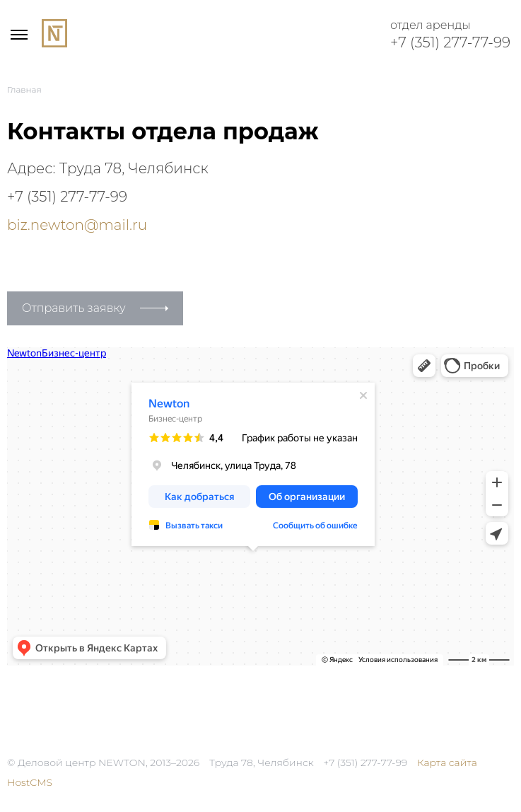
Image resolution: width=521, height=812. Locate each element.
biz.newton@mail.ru (77, 225)
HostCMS (30, 782)
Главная (24, 89)
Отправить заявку (74, 308)
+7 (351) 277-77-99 (450, 42)
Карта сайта (447, 762)
